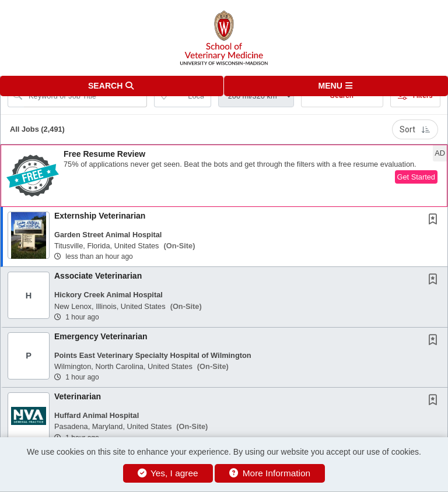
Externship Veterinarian (100, 216)
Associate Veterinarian (98, 276)
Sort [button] (415, 129)
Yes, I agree (168, 473)
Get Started (416, 177)
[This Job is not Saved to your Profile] (435, 220)
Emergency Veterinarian (101, 336)
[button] (336, 86)
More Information (270, 473)
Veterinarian (78, 396)
